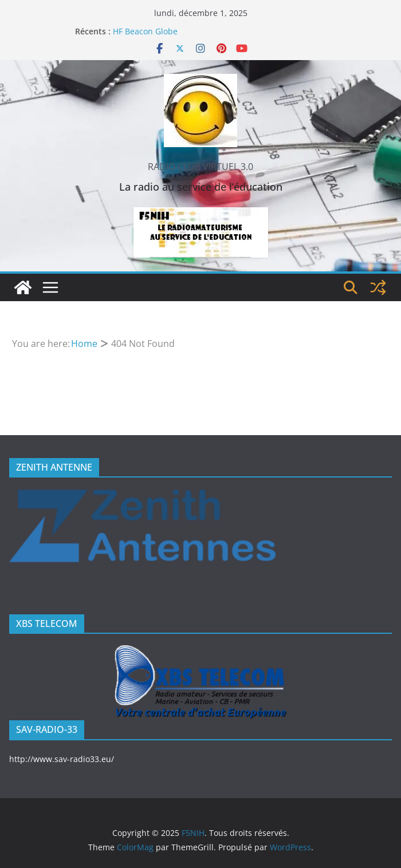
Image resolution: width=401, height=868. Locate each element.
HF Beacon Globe (145, 31)
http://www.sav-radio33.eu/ (62, 759)
